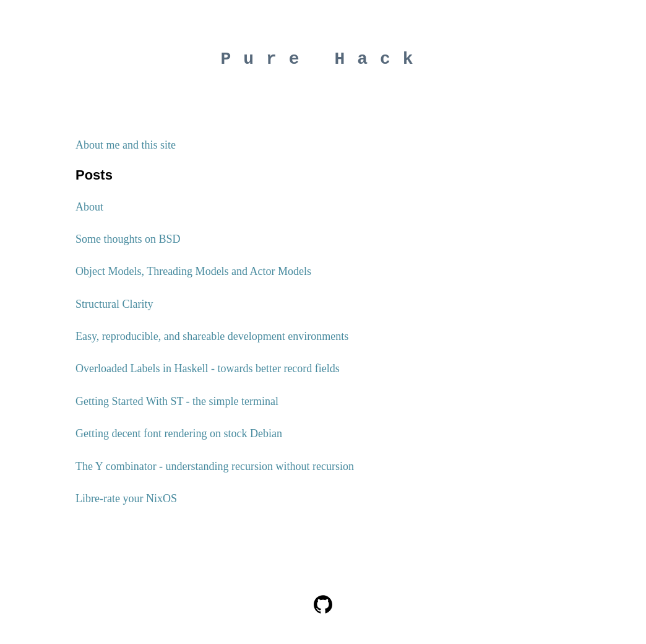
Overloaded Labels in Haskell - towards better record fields (208, 373)
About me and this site (126, 149)
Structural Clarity (114, 308)
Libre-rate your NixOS (126, 503)
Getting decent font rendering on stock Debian (179, 438)
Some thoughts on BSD (128, 243)
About (89, 211)
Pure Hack (323, 61)
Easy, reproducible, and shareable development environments (212, 341)
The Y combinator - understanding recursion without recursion (215, 471)
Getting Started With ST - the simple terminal (177, 406)
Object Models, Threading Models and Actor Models (193, 276)
